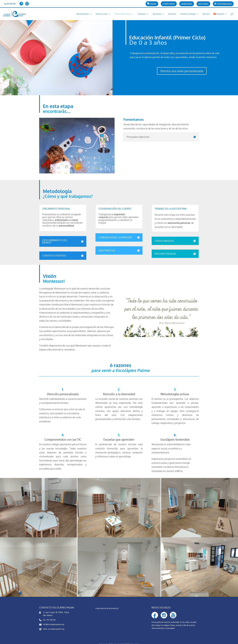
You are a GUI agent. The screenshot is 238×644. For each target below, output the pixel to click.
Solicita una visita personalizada (182, 71)
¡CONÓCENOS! (169, 4)
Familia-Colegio (188, 14)
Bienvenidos (83, 14)
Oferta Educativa (123, 14)
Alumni (206, 14)
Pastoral (142, 14)
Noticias (172, 14)
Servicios (157, 14)
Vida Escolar (102, 14)
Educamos (203, 4)
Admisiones (186, 4)
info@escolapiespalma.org (54, 624)
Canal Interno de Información (107, 608)
